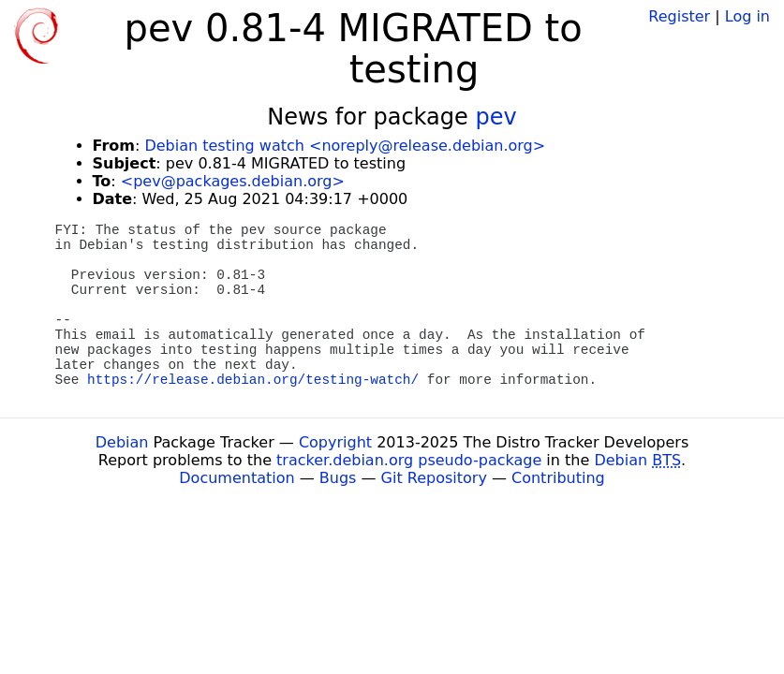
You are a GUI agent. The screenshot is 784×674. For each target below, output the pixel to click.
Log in (747, 16)
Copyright (335, 442)
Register (679, 16)
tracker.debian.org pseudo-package (409, 460)
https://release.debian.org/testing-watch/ (253, 380)
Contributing (558, 478)
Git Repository (434, 478)
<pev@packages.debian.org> (233, 181)
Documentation (237, 478)
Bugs (338, 478)
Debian (122, 442)
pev (496, 117)
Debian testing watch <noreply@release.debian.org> (345, 146)
